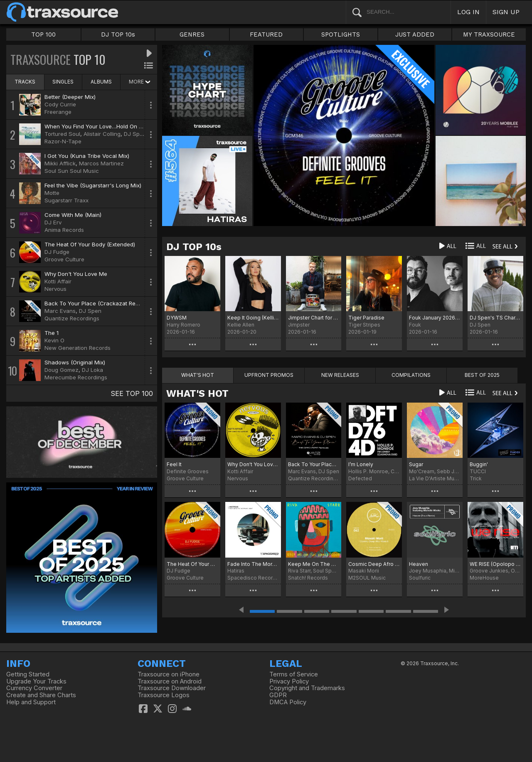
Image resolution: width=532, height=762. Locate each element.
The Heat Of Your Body (192, 564)
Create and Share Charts (41, 695)
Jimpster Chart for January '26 (314, 318)
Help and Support (31, 702)
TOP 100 (43, 34)
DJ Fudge (57, 252)
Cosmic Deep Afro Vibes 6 (374, 564)
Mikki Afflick (60, 163)
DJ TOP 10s (118, 34)
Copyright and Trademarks (307, 688)
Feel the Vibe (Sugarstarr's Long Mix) (93, 185)
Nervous (55, 289)
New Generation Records (78, 348)
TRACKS (25, 82)
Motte (52, 193)
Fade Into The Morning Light (253, 564)
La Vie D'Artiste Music (435, 478)
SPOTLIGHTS (341, 34)
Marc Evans (60, 311)
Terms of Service (294, 674)
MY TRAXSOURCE (489, 34)
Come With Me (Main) (73, 215)
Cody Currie (60, 104)
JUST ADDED (415, 34)
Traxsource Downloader (172, 688)
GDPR (278, 695)
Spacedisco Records (253, 578)
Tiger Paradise (366, 318)
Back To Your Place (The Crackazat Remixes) (314, 464)
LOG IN (468, 12)
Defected (360, 478)
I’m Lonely (361, 464)
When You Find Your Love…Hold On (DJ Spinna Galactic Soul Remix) (134, 126)
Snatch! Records (308, 578)
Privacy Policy (289, 681)
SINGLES (63, 82)
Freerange (58, 112)
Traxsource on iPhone (169, 674)
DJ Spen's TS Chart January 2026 (495, 318)
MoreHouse (484, 578)
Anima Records (64, 230)
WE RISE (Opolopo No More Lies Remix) (495, 564)
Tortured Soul (62, 134)
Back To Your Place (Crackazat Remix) (95, 303)
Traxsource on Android (170, 681)
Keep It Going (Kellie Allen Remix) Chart (253, 318)
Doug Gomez (62, 370)
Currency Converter (34, 688)
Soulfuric (420, 578)
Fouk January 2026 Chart (435, 318)
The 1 (52, 333)
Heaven (419, 564)
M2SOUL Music (367, 578)
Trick (476, 478)
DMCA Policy (288, 702)
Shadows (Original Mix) (75, 362)
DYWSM (177, 318)
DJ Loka (92, 370)
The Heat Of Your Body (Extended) (90, 244)
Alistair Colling (102, 134)
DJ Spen (90, 311)
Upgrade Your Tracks (36, 681)
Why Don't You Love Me (76, 274)
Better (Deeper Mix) (70, 97)
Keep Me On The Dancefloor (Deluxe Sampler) (314, 564)
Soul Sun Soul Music (72, 171)
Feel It (174, 464)
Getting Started (28, 674)
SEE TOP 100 (132, 393)
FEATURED (266, 34)
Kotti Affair (58, 281)
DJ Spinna (137, 134)
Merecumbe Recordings (76, 377)
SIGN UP (506, 12)
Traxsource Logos (164, 695)
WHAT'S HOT (197, 393)
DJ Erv (53, 222)
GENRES (192, 34)
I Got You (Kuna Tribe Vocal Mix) (87, 156)
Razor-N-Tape (63, 141)
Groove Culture (64, 259)
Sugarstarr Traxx (66, 200)
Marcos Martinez (101, 163)
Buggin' (479, 464)
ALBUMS (101, 82)
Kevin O (54, 340)
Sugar (416, 464)
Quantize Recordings (72, 318)
